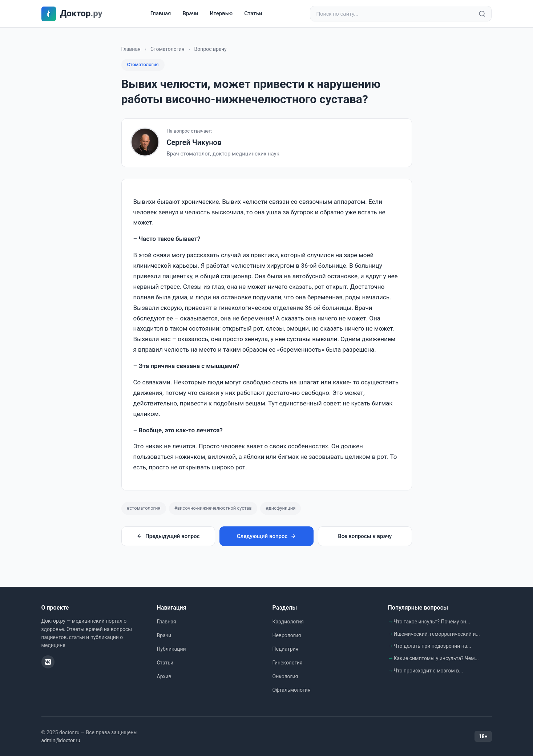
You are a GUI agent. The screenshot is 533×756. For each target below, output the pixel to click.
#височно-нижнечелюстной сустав (213, 508)
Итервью (221, 13)
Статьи (253, 13)
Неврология (287, 635)
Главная (161, 13)
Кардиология (288, 622)
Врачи (190, 13)
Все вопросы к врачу (365, 536)
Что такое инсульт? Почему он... (432, 622)
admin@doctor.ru (61, 740)
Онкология (285, 676)
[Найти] (482, 14)
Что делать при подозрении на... (433, 646)
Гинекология (288, 663)
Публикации (171, 649)
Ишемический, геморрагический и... (437, 634)
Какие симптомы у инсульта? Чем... (436, 658)
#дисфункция (281, 508)
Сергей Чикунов (194, 142)
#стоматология (144, 508)
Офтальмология (292, 690)
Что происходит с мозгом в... (429, 671)
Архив (164, 676)
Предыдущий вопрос (168, 536)
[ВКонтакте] (48, 662)
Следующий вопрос (266, 536)
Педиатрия (286, 649)
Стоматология (167, 49)
